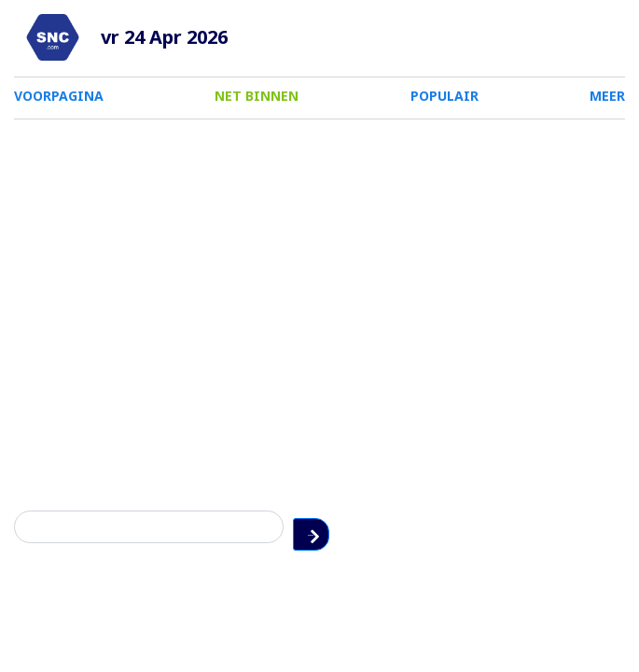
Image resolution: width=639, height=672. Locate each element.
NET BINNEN (257, 96)
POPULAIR (445, 96)
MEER (607, 96)
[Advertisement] (319, 269)
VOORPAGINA (59, 96)
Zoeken (610, 527)
